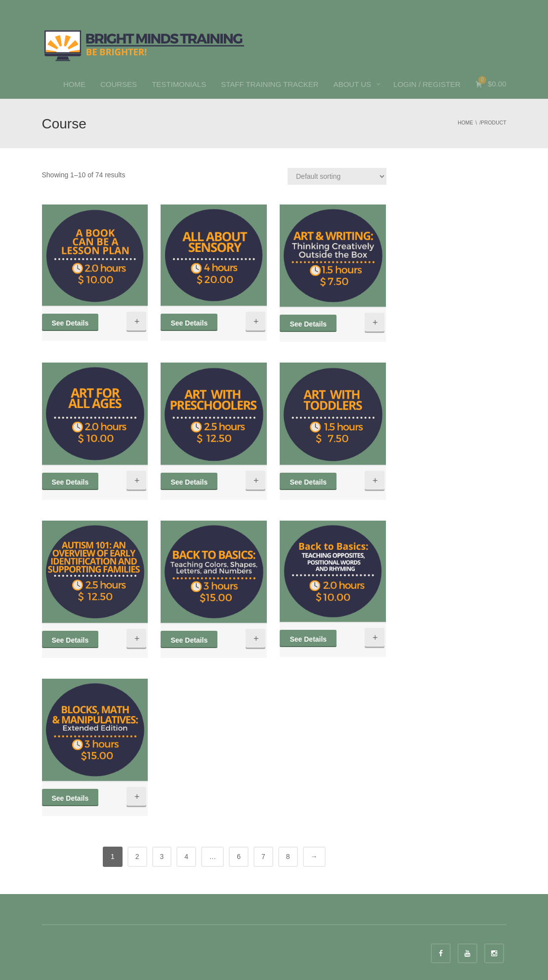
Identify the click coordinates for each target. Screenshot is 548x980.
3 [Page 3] (162, 857)
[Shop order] (337, 176)
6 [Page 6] (239, 857)
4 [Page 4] (186, 857)
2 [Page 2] (137, 857)
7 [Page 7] (263, 857)
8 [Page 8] (288, 857)
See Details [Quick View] (70, 323)
